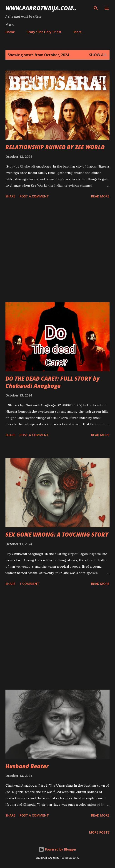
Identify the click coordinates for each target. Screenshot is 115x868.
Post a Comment (34, 196)
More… (79, 32)
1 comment (29, 584)
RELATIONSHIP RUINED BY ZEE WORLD (55, 147)
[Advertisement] (57, 251)
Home (10, 32)
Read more (100, 196)
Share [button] (10, 196)
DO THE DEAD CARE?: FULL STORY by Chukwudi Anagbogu (52, 382)
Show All (98, 55)
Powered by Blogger (57, 849)
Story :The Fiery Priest (44, 32)
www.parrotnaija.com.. (41, 8)
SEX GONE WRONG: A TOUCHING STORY (57, 534)
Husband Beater (27, 766)
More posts (99, 832)
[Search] (96, 8)
